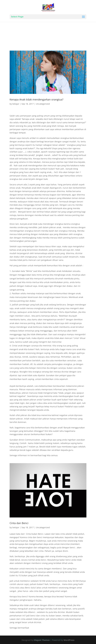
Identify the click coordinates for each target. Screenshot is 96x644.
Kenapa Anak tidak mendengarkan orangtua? (36, 99)
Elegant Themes (42, 640)
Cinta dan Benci (19, 523)
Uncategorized (43, 104)
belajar (16, 104)
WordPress (69, 640)
